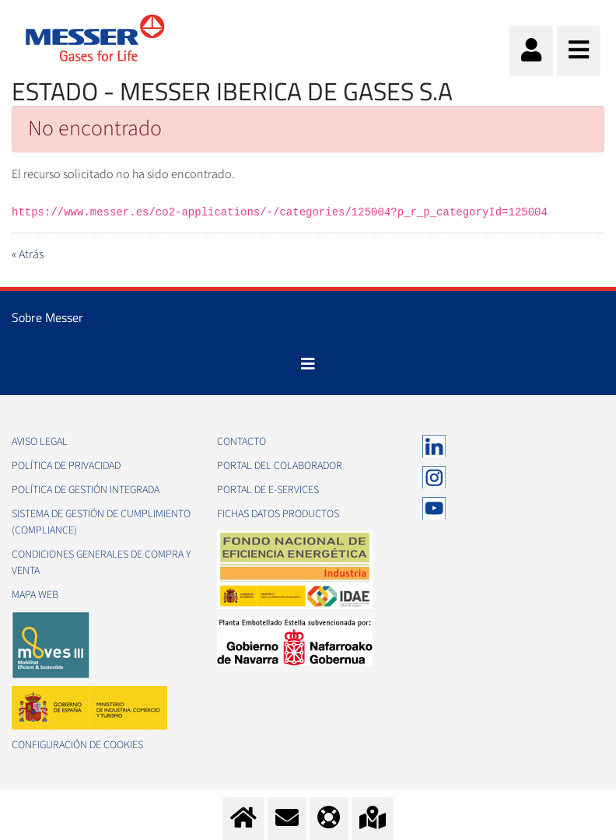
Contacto (241, 442)
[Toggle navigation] (308, 364)
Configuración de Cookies (77, 745)
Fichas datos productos (278, 514)
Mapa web (35, 595)
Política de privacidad (66, 466)
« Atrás (28, 254)
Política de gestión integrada (86, 490)
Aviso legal (40, 442)
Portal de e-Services (268, 490)
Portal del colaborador (280, 466)
